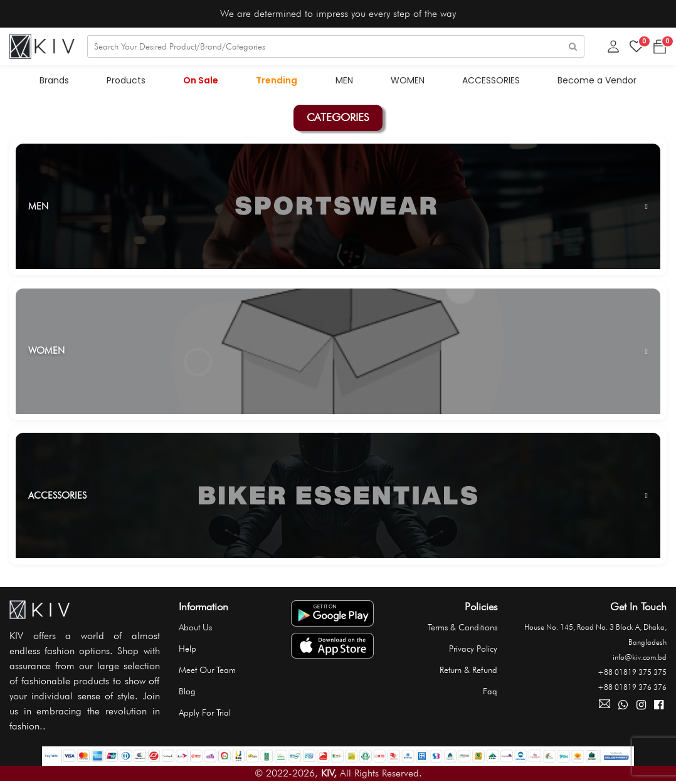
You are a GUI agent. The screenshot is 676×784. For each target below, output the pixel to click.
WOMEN (408, 80)
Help (187, 649)
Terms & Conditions (462, 627)
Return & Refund (468, 670)
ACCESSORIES (491, 80)
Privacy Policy (473, 649)
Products (127, 80)
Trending (277, 80)
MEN (344, 80)
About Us (195, 627)
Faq (490, 691)
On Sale (201, 80)
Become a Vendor (597, 80)
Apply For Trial (205, 712)
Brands (55, 80)
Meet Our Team (207, 670)
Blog (187, 691)
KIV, (329, 773)
